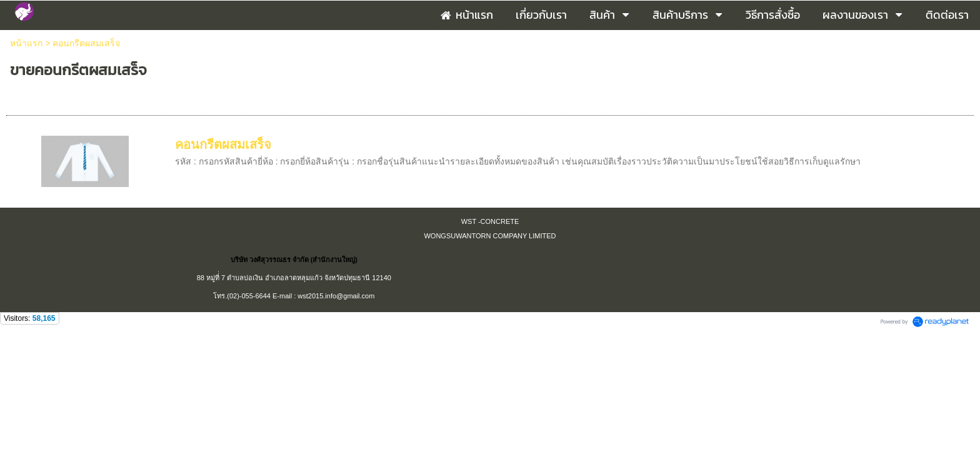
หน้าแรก (26, 43)
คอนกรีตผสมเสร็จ (223, 144)
